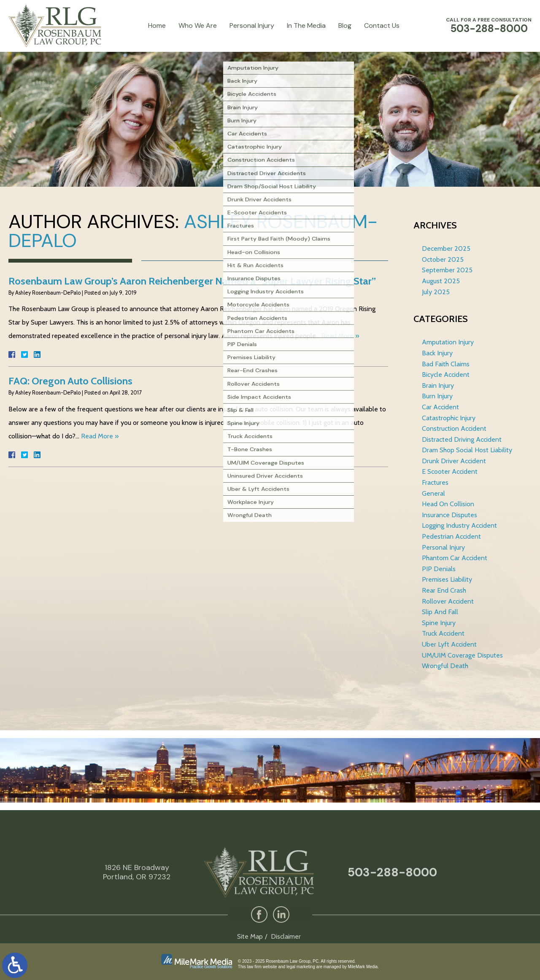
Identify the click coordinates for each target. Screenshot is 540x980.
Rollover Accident (448, 601)
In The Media (306, 26)
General (433, 493)
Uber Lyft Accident (449, 644)
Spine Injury (439, 623)
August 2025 (441, 281)
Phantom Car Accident (455, 558)
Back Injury (437, 353)
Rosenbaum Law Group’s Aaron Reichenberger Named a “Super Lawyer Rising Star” (192, 281)
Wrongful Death (445, 666)
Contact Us (382, 26)
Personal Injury (252, 26)
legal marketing (301, 967)
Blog (345, 26)
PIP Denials (439, 569)
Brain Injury (438, 385)
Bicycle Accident (446, 375)
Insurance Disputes (450, 515)
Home (157, 26)
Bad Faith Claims (446, 364)
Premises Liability (447, 579)
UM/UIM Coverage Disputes (462, 655)
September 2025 (447, 270)
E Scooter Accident (450, 471)
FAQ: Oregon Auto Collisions (70, 381)
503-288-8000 (392, 901)
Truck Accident (443, 633)
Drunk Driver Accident (454, 461)
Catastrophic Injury (449, 418)
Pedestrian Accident (451, 536)
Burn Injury (437, 396)
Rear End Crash (444, 590)
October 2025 (443, 259)
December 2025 (446, 248)
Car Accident (440, 407)
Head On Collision (448, 504)
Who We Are (198, 26)
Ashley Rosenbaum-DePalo (193, 231)
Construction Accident (454, 428)
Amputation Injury (448, 342)
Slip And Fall (440, 612)
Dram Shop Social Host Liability (467, 450)
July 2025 (436, 292)
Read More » (340, 336)
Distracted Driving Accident (462, 439)
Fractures (435, 482)
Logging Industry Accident (459, 525)
